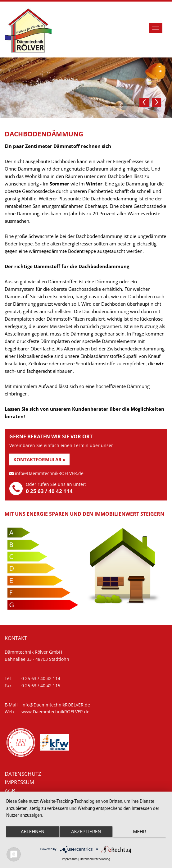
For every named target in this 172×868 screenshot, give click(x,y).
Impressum (19, 782)
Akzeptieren (86, 832)
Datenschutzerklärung (95, 859)
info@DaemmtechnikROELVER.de (49, 473)
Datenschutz (23, 774)
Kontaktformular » (39, 459)
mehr (139, 832)
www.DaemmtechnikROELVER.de (55, 712)
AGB (10, 790)
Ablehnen (33, 832)
